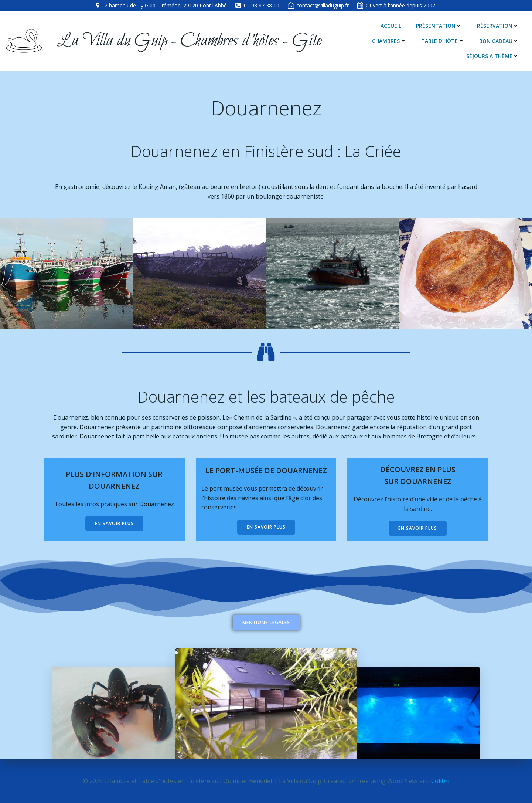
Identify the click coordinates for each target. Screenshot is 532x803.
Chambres (389, 41)
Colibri (440, 781)
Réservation (498, 26)
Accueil (391, 26)
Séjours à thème (493, 56)
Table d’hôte (443, 41)
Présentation (439, 26)
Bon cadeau (499, 41)
